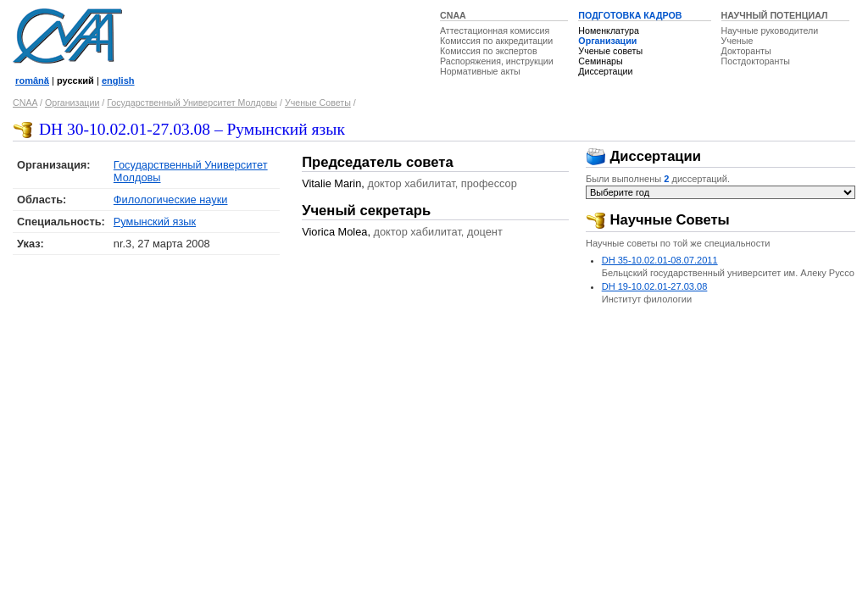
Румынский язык (155, 222)
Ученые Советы (318, 103)
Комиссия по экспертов (489, 51)
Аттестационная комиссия (495, 30)
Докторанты (746, 51)
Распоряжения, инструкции (497, 61)
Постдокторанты (756, 61)
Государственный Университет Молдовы (192, 103)
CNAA (453, 15)
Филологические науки (171, 200)
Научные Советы (658, 220)
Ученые (737, 41)
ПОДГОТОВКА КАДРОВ (630, 15)
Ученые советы (610, 51)
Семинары (600, 61)
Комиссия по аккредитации (496, 41)
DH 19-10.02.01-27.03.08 (655, 286)
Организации (607, 41)
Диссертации (605, 71)
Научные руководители (770, 30)
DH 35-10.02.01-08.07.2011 (660, 260)
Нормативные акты (480, 71)
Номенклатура (609, 30)
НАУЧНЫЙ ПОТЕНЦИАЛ (775, 15)
